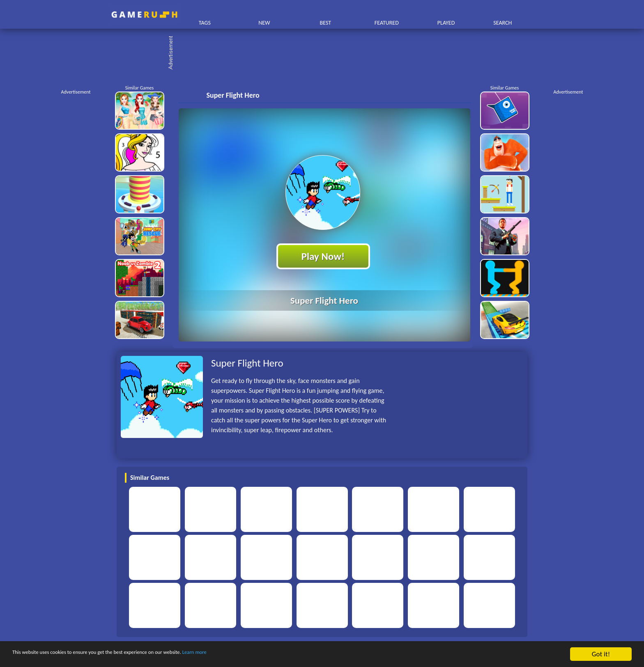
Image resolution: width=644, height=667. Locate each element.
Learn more (256, 654)
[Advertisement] (326, 53)
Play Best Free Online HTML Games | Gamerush (144, 15)
